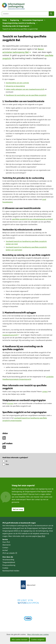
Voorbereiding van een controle (17, 83)
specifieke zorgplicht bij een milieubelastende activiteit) (32, 219)
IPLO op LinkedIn (10, 553)
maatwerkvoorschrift (11, 335)
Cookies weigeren (38, 640)
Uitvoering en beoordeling (15, 86)
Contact (5, 548)
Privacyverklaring (9, 565)
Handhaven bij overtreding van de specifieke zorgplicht (26, 95)
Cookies (5, 568)
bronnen (10, 403)
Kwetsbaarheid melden (11, 571)
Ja (7, 461)
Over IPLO (41, 536)
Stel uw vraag (18, 509)
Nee (7, 464)
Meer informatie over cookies (38, 634)
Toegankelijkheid (9, 562)
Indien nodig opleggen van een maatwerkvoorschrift (25, 89)
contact (45, 391)
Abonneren (7, 545)
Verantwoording (8, 560)
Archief (5, 550)
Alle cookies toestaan (20, 640)
